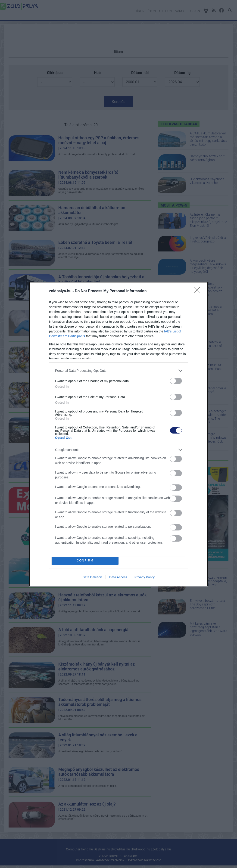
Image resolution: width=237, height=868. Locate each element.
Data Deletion (92, 577)
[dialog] (118, 434)
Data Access (118, 577)
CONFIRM (85, 561)
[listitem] (118, 371)
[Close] (199, 291)
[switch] (176, 381)
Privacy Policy (145, 577)
